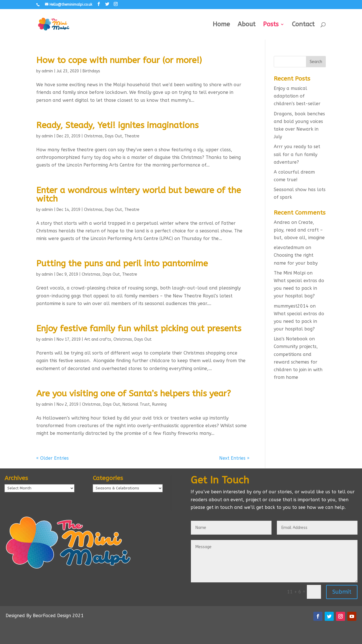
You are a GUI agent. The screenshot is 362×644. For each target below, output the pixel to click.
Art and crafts (98, 339)
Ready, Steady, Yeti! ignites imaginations (117, 125)
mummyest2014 (291, 306)
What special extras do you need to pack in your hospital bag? (299, 288)
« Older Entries (52, 458)
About (246, 25)
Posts (271, 25)
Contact (303, 25)
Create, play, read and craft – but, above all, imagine (299, 230)
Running (159, 404)
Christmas (93, 136)
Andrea (282, 222)
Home (221, 25)
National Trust (136, 404)
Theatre (132, 136)
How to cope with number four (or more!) (119, 60)
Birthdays (91, 71)
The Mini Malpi (290, 273)
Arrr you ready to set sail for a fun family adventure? (297, 154)
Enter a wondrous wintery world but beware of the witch (139, 195)
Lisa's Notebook (291, 339)
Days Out (114, 136)
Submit (342, 592)
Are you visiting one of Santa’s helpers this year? (133, 394)
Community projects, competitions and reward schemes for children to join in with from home (298, 362)
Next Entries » (234, 458)
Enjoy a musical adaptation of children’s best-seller (297, 96)
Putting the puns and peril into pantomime (122, 263)
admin (47, 71)
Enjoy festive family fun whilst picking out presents (139, 329)
